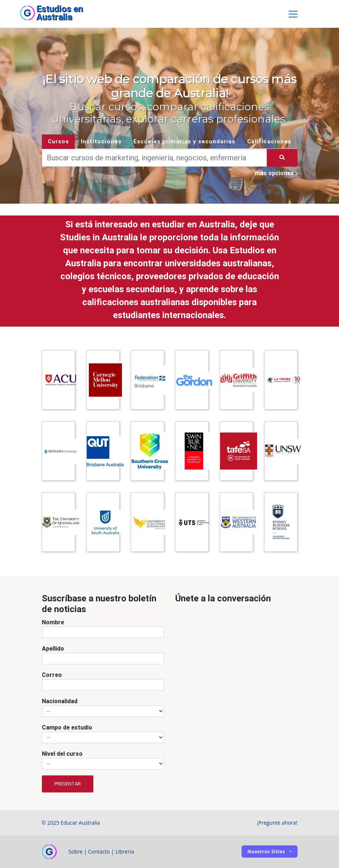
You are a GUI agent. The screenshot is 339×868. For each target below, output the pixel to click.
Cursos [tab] (58, 141)
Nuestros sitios (266, 852)
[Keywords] (155, 158)
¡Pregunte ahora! (277, 823)
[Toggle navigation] (293, 14)
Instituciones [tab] (101, 141)
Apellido (53, 648)
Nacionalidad (60, 701)
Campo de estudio (67, 727)
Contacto (99, 852)
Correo (52, 675)
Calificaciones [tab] (269, 141)
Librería (124, 852)
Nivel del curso (62, 754)
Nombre (53, 622)
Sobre (76, 852)
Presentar (68, 784)
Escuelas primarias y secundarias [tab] (184, 141)
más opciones (276, 173)
